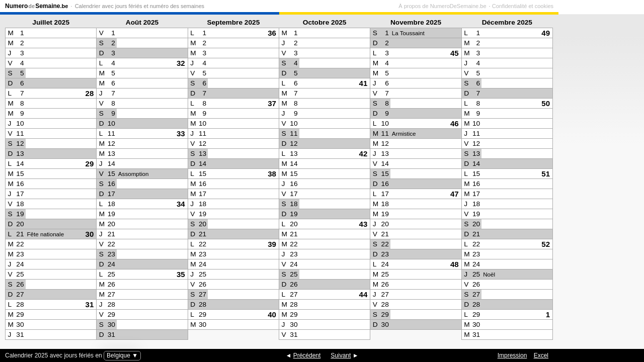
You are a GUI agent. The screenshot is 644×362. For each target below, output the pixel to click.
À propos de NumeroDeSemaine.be (528, 6)
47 (455, 194)
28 (90, 93)
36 (272, 33)
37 (272, 103)
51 (546, 174)
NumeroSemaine (36, 6)
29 (90, 164)
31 (90, 304)
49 (546, 33)
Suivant (341, 355)
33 (181, 133)
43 (364, 224)
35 (181, 274)
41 (364, 83)
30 (90, 234)
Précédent (307, 355)
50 (546, 103)
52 (546, 244)
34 (181, 204)
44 (364, 294)
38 (272, 174)
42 (364, 154)
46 (455, 123)
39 (272, 244)
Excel (541, 355)
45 (455, 53)
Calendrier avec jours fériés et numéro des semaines (140, 6)
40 (272, 314)
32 (181, 63)
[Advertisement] (599, 179)
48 (455, 264)
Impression (512, 355)
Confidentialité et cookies (608, 6)
